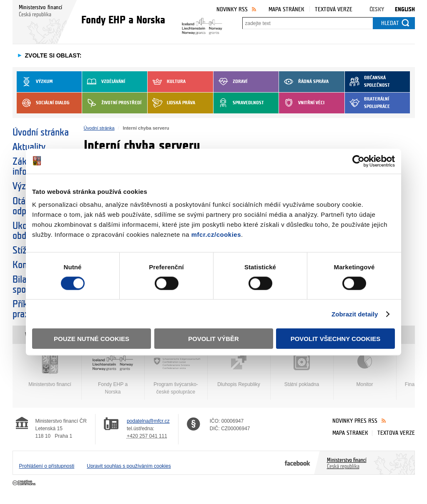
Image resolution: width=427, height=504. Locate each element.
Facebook (298, 463)
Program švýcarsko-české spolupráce (176, 374)
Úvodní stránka (41, 133)
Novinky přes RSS (355, 421)
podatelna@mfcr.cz (148, 421)
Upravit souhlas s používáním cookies (129, 466)
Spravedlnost (239, 103)
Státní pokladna (302, 371)
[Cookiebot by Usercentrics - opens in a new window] (358, 161)
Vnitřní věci (302, 103)
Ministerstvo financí (50, 371)
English (405, 9)
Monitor (365, 371)
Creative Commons (25, 483)
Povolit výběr (213, 339)
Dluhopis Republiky (239, 371)
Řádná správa (304, 82)
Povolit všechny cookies (336, 339)
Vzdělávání (104, 82)
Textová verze (334, 9)
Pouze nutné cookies (92, 339)
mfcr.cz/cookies (216, 234)
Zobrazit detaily (355, 314)
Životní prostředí (112, 103)
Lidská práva (171, 103)
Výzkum (35, 82)
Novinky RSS (232, 9)
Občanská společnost (367, 82)
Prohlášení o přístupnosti (47, 466)
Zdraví (230, 82)
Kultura (167, 82)
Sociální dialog (43, 103)
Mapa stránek (286, 9)
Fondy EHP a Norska (113, 374)
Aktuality (29, 147)
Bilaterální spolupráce (367, 103)
